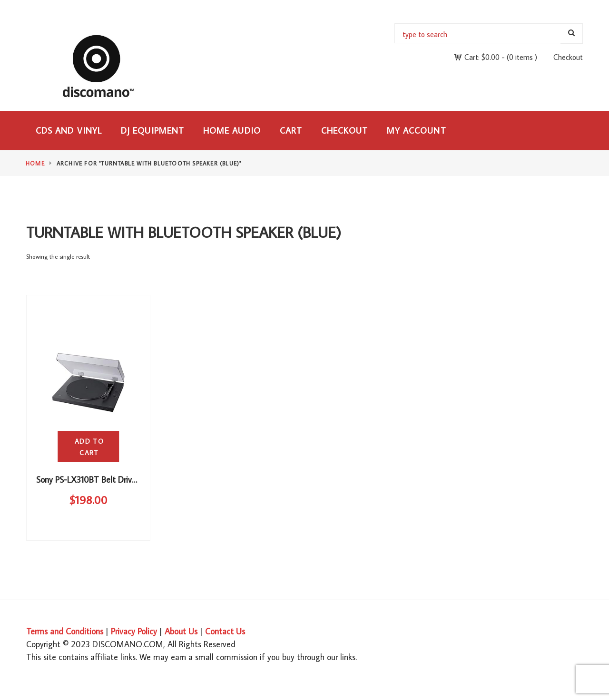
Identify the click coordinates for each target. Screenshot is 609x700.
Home (35, 163)
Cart (291, 131)
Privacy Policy (134, 631)
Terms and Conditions (65, 631)
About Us (181, 631)
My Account (417, 131)
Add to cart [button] (89, 447)
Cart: (482, 57)
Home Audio (232, 131)
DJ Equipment (152, 131)
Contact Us (225, 631)
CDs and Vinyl (69, 131)
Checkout (568, 57)
